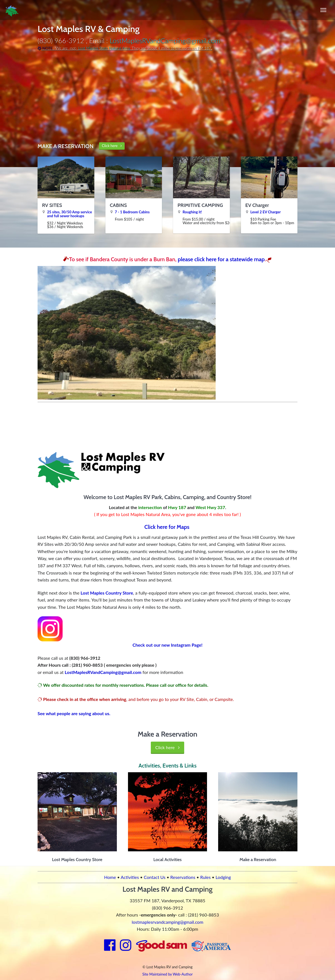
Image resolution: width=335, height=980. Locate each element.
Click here (112, 146)
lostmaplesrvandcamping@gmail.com (167, 922)
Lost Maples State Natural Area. (104, 48)
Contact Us (155, 877)
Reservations (183, 877)
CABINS (118, 205)
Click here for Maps (168, 527)
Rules (205, 877)
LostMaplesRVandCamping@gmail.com (165, 41)
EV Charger (257, 205)
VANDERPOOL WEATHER (167, 425)
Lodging (223, 877)
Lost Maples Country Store (107, 593)
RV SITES (52, 205)
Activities (130, 877)
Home (110, 877)
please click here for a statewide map (221, 259)
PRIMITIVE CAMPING (200, 205)
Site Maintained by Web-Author (168, 974)
